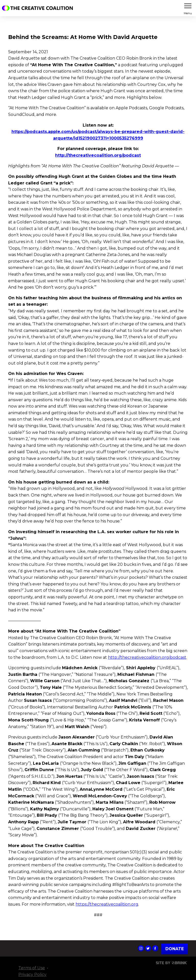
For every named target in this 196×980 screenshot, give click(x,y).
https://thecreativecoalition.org (107, 904)
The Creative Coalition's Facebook (155, 948)
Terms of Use (32, 968)
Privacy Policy (32, 975)
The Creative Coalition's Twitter (148, 948)
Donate (175, 949)
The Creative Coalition (39, 8)
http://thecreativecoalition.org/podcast (147, 657)
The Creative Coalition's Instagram (141, 948)
